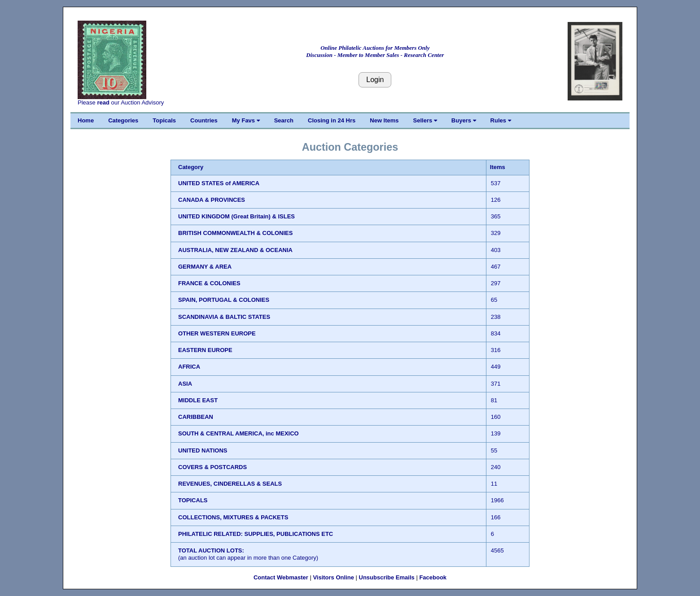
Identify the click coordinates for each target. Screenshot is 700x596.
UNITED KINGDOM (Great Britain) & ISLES (236, 216)
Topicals (164, 120)
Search (284, 120)
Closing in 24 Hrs (332, 120)
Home (86, 120)
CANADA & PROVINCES (212, 200)
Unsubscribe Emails (387, 577)
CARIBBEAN (196, 417)
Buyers (464, 120)
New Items (384, 120)
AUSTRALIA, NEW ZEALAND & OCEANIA (235, 250)
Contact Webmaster (281, 577)
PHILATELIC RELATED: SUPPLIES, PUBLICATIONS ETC (256, 534)
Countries (204, 120)
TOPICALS (193, 500)
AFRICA (189, 367)
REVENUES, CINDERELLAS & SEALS (230, 484)
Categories (123, 120)
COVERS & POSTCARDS (212, 467)
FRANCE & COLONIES (209, 283)
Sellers (425, 120)
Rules (501, 120)
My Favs (246, 120)
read (103, 102)
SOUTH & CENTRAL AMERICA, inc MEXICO (238, 433)
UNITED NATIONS (203, 450)
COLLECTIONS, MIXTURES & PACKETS (233, 517)
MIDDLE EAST (198, 400)
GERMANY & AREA (205, 267)
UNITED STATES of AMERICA (219, 183)
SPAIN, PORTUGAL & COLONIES (224, 300)
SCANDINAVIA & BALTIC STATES (224, 317)
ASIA (185, 384)
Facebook (433, 577)
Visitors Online (333, 577)
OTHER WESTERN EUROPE (217, 333)
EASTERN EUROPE (205, 350)
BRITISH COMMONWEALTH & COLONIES (235, 233)
